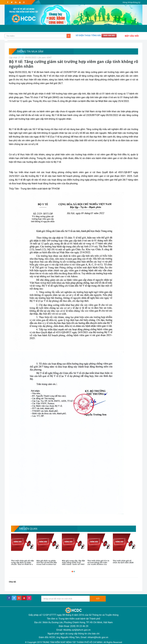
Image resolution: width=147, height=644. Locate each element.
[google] (16, 2)
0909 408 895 (109, 36)
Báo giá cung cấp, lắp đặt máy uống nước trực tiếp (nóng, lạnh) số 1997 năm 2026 (73, 563)
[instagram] (24, 2)
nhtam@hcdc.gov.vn (98, 637)
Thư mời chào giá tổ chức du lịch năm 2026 (123, 562)
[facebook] (8, 2)
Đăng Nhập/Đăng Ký (131, 2)
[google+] (19, 598)
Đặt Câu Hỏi (132, 36)
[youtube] (20, 2)
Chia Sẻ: (13, 582)
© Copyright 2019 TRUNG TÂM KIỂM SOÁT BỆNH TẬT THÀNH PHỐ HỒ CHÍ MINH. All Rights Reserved (73, 642)
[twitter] (12, 2)
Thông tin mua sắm (30, 51)
